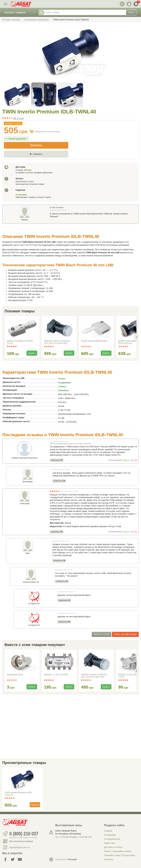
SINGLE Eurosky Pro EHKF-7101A (20, 342)
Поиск (131, 12)
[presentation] (136, 337)
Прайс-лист (110, 843)
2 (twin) (62, 386)
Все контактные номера (21, 841)
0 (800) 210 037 (24, 834)
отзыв (19, 118)
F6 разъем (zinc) (15, 675)
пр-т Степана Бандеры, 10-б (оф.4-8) (74, 837)
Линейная (63, 390)
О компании (110, 835)
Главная (108, 831)
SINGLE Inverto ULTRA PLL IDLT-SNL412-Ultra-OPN (57, 342)
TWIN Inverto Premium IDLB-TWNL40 (18, 794)
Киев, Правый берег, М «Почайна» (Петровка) (68, 832)
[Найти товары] (85, 12)
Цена (9, 159)
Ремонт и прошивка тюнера (118, 851)
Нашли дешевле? (16, 139)
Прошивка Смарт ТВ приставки (119, 855)
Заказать (36, 145)
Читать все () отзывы (125, 634)
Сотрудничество (112, 839)
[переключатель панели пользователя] (129, 4)
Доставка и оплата (113, 847)
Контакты (109, 859)
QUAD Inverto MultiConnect (94, 341)
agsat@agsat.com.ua (19, 847)
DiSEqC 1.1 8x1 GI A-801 (56, 675)
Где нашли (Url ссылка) (35, 159)
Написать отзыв (102, 634)
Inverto (62, 379)
